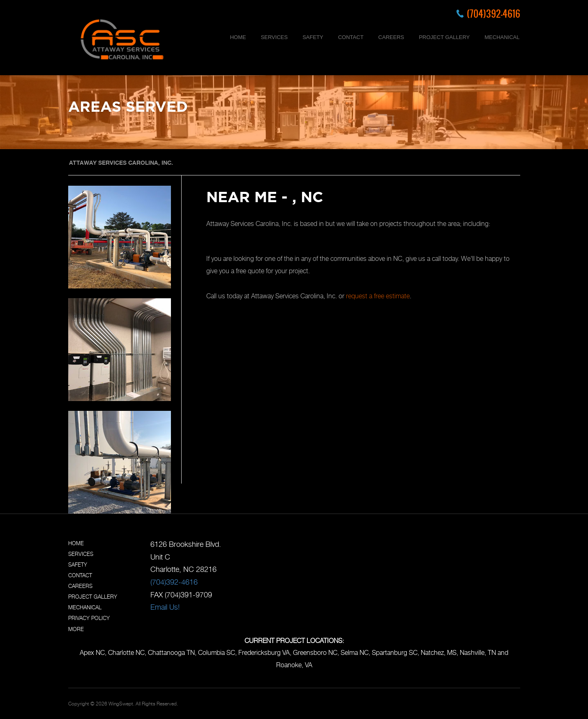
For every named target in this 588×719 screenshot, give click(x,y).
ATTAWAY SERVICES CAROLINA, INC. (121, 162)
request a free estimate (378, 296)
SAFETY (313, 37)
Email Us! (165, 607)
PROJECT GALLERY (444, 37)
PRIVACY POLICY (89, 618)
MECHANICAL (502, 37)
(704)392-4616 (493, 14)
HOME (238, 37)
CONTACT (351, 37)
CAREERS (391, 37)
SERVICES (274, 37)
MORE (76, 629)
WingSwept (121, 704)
